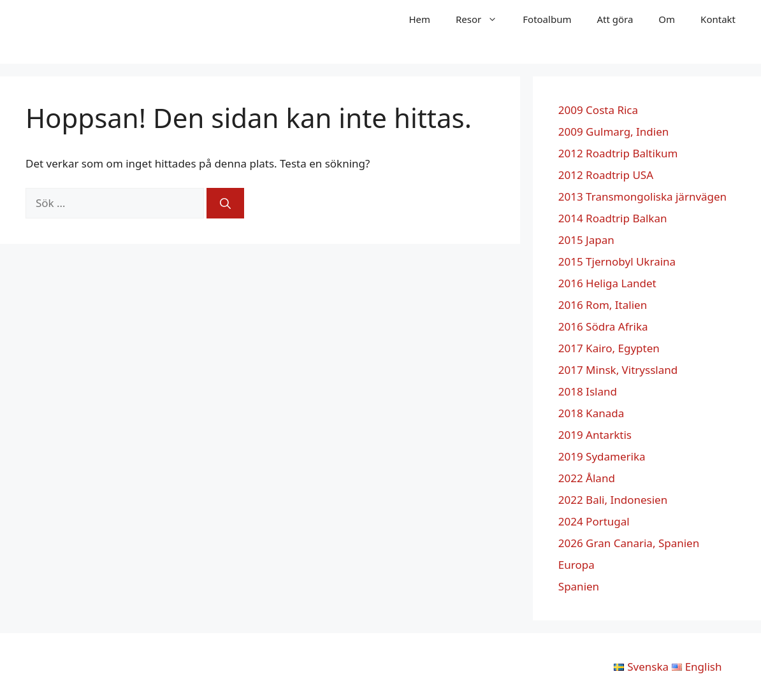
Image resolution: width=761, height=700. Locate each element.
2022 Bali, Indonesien (613, 500)
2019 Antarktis (595, 435)
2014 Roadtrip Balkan (613, 218)
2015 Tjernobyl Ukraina (617, 261)
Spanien (579, 586)
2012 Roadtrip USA (606, 175)
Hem (419, 19)
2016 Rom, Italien (603, 305)
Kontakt (718, 19)
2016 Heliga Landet (607, 283)
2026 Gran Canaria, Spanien (629, 543)
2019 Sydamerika (602, 456)
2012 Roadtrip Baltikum (618, 153)
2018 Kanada (591, 413)
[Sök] (225, 203)
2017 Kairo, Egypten (609, 348)
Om (667, 19)
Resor (483, 19)
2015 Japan (586, 240)
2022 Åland (587, 478)
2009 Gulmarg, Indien (614, 132)
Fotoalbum (547, 19)
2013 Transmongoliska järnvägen (642, 196)
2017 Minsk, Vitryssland (618, 370)
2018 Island (588, 391)
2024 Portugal (594, 521)
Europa (576, 565)
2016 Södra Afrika (603, 326)
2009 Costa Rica (598, 110)
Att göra (615, 19)
